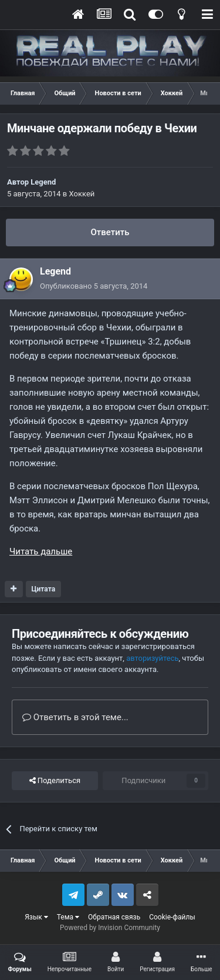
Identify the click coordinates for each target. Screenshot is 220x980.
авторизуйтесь (152, 658)
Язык (36, 917)
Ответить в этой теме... (75, 717)
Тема (68, 917)
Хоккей (82, 194)
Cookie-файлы (172, 917)
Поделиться (55, 781)
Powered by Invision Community (110, 928)
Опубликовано (94, 286)
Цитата (43, 589)
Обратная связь (114, 917)
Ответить (110, 232)
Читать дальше (41, 551)
